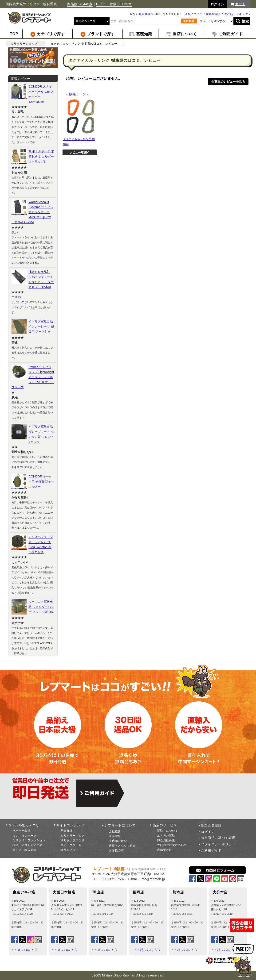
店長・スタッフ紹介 (122, 846)
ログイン (208, 832)
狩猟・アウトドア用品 (27, 845)
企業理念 (115, 836)
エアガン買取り (167, 836)
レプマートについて (120, 825)
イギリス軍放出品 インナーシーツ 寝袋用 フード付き (41, 327)
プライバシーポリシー (218, 844)
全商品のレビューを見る (228, 82)
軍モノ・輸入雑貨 (24, 850)
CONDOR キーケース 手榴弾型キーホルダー (41, 481)
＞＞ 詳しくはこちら (24, 950)
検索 (245, 21)
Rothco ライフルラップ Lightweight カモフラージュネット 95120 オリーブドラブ (33, 377)
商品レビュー (70, 850)
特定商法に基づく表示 (218, 838)
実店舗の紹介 (118, 841)
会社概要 (115, 831)
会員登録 (144, 14)
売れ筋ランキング (236, 14)
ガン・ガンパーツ (24, 836)
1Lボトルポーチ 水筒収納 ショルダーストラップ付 (41, 156)
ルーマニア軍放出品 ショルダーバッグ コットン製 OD (41, 607)
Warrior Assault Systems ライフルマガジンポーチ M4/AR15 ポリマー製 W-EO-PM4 (32, 212)
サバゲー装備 (21, 831)
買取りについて (167, 831)
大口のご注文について (172, 845)
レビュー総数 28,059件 (114, 4)
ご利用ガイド (211, 850)
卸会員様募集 (166, 840)
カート (240, 4)
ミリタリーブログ (73, 836)
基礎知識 (67, 831)
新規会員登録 (211, 825)
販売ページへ (77, 94)
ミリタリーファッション (29, 840)
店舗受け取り (166, 850)
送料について (194, 14)
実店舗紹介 (213, 14)
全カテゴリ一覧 (71, 845)
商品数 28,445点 (80, 4)
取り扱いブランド (73, 840)
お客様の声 (116, 850)
